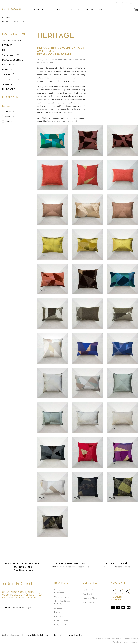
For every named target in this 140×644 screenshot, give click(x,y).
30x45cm (9, 111)
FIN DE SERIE (9, 89)
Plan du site (88, 594)
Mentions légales (62, 597)
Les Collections (14, 34)
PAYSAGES (7, 70)
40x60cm (10, 122)
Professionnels (60, 625)
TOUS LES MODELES (12, 40)
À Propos (58, 608)
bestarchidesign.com (11, 635)
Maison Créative (74, 635)
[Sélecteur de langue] (117, 3)
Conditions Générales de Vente (64, 603)
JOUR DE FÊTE (9, 75)
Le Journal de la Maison (54, 635)
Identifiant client (90, 598)
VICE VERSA (8, 65)
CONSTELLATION (11, 55)
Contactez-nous (89, 590)
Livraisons (59, 617)
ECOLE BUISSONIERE (13, 60)
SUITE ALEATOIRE (11, 80)
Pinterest (121, 591)
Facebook (114, 591)
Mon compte (88, 603)
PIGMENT (7, 50)
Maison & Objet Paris (32, 635)
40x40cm (10, 116)
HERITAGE (7, 45)
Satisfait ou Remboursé (60, 591)
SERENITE (7, 84)
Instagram (128, 591)
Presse (57, 612)
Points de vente (61, 621)
